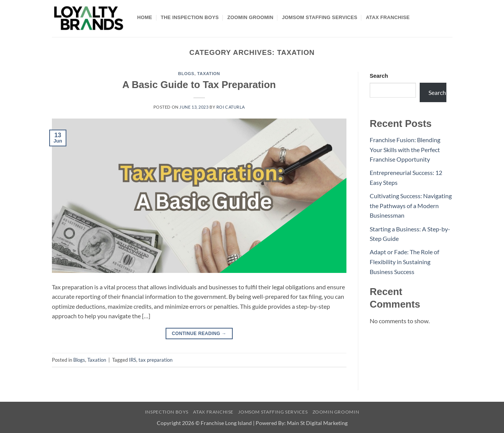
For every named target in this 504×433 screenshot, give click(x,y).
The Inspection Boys (190, 17)
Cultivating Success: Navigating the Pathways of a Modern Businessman (411, 205)
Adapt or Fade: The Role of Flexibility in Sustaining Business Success (404, 261)
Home (145, 17)
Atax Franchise (388, 17)
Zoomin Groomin (250, 17)
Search (379, 76)
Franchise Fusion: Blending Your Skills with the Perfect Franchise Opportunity (405, 149)
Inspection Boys (167, 412)
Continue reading (199, 334)
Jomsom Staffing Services (320, 17)
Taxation (209, 74)
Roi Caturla (231, 107)
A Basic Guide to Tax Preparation (199, 85)
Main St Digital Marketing (317, 423)
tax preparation (155, 360)
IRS (133, 360)
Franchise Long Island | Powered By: (244, 423)
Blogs (186, 74)
